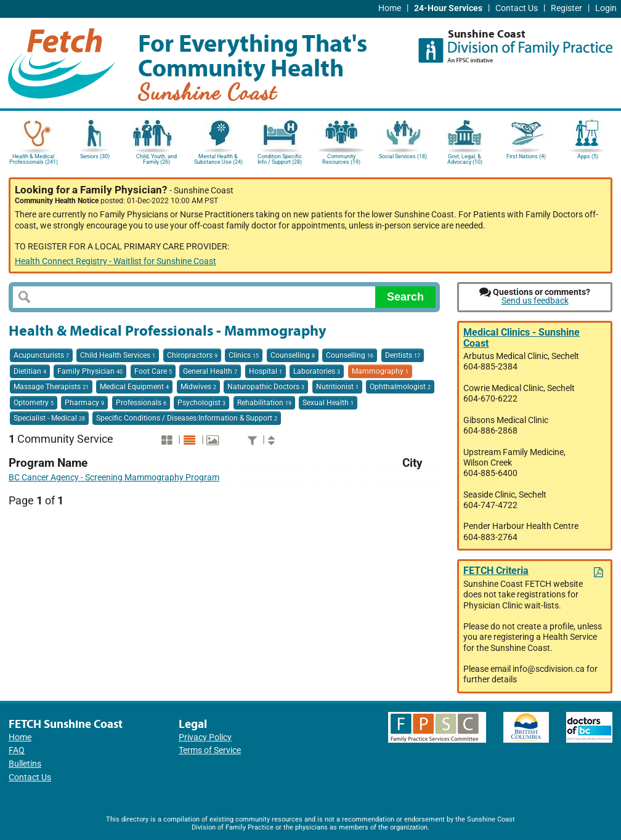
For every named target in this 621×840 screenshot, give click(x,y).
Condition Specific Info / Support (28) (280, 159)
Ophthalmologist (400, 387)
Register (566, 8)
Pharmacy (84, 403)
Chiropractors (192, 355)
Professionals (141, 403)
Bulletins (25, 764)
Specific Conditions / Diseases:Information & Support (187, 418)
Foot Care (153, 371)
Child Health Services (118, 355)
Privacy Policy (205, 737)
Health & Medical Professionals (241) (34, 159)
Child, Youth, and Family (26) (156, 159)
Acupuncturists (41, 355)
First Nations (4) (526, 156)
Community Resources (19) (341, 159)
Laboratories (317, 371)
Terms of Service (210, 750)
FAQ (17, 750)
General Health (210, 371)
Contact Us (517, 8)
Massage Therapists (51, 387)
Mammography (380, 371)
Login (606, 8)
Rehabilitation (264, 403)
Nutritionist (337, 387)
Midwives (198, 387)
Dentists (403, 355)
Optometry (34, 403)
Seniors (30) (95, 156)
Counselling (293, 355)
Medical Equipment (134, 387)
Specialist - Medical (49, 418)
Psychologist (201, 403)
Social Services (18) (403, 156)
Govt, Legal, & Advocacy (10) (465, 159)
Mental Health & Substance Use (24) (218, 159)
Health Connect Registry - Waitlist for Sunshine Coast (116, 261)
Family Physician (90, 371)
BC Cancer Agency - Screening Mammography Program (114, 478)
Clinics (244, 355)
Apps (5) (588, 156)
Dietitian (30, 371)
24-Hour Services (448, 8)
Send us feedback (535, 301)
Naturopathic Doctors (266, 387)
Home (390, 8)
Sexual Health (328, 403)
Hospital (266, 371)
